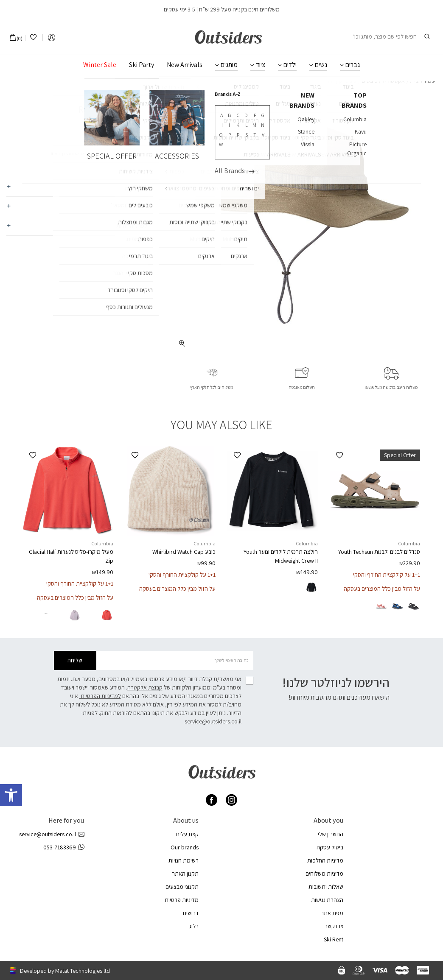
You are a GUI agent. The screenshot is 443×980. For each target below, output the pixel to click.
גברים (353, 65)
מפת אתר (332, 913)
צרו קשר (334, 926)
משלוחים (144, 206)
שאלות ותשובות (326, 887)
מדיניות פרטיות (182, 900)
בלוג (194, 926)
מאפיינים (144, 187)
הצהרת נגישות (327, 900)
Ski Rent (334, 939)
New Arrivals (185, 65)
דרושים (191, 913)
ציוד (261, 65)
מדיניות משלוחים (324, 874)
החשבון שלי (331, 834)
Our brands (185, 847)
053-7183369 (64, 847)
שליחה (75, 660)
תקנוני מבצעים (182, 887)
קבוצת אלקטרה (145, 687)
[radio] (414, 606)
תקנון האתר (185, 874)
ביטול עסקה (330, 847)
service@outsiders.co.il (213, 721)
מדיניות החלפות (325, 860)
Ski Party (142, 65)
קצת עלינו (187, 834)
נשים (321, 65)
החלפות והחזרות (135, 226)
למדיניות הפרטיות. (100, 696)
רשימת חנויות (184, 860)
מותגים (229, 65)
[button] (339, 455)
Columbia (137, 95)
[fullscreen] (182, 343)
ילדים (290, 65)
